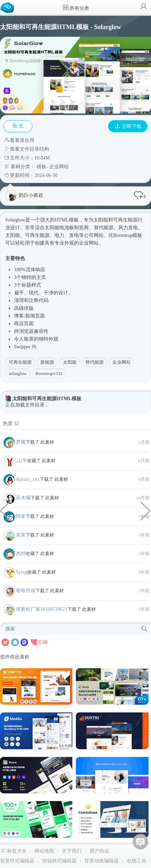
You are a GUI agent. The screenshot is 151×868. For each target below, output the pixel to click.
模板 (41, 167)
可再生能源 (20, 362)
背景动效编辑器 (101, 861)
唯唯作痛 (26, 591)
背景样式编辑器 (17, 861)
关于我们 (72, 851)
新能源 (47, 362)
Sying (22, 572)
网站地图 (44, 851)
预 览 (18, 126)
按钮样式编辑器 (59, 861)
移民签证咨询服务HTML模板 (146, 510)
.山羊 (21, 461)
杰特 (21, 553)
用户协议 (99, 851)
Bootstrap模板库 (9, 7)
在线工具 (137, 861)
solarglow (18, 373)
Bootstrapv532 (49, 373)
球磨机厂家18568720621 (42, 609)
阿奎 (21, 516)
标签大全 (17, 851)
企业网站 (59, 167)
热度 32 (11, 423)
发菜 (21, 535)
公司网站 (94, 235)
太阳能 (70, 362)
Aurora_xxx (28, 479)
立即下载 (128, 126)
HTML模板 (67, 220)
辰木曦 (23, 498)
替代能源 (94, 362)
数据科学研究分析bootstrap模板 (5, 510)
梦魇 (21, 442)
